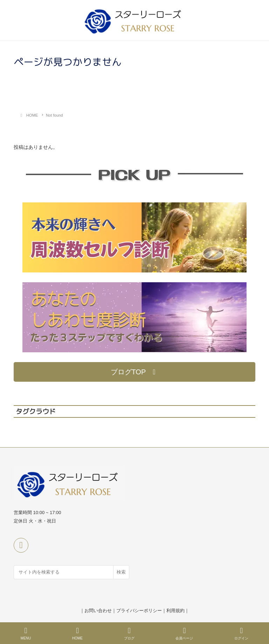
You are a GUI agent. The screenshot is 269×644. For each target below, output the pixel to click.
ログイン (241, 633)
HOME (77, 633)
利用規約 (175, 611)
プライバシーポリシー (139, 611)
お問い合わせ (98, 611)
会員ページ (184, 633)
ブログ (129, 633)
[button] (134, 372)
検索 (121, 572)
